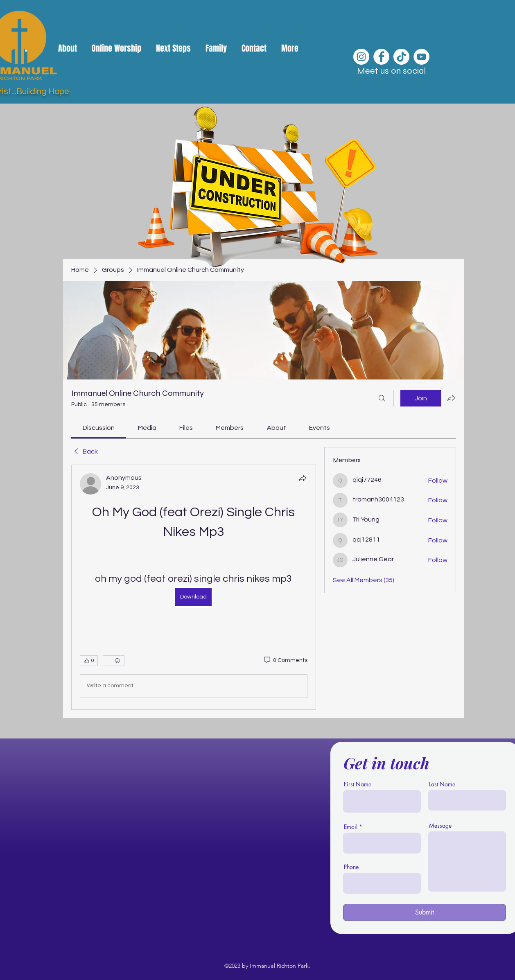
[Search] (382, 398)
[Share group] (451, 398)
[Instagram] (361, 57)
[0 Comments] (285, 661)
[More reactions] (114, 661)
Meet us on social (391, 71)
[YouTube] (421, 57)
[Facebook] (381, 57)
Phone (351, 867)
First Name (358, 784)
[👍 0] (89, 661)
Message (440, 826)
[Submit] (425, 912)
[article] (194, 587)
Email (351, 827)
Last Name (442, 784)
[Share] (303, 478)
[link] (99, 428)
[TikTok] (401, 57)
